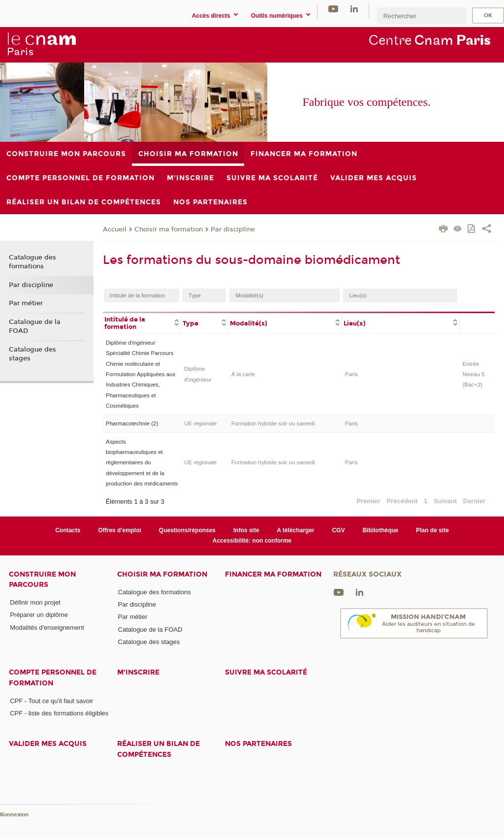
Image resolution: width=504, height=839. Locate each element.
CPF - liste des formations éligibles (59, 713)
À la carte (243, 374)
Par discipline (233, 229)
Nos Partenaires (258, 744)
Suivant (445, 501)
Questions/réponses (187, 530)
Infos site (246, 530)
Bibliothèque (381, 530)
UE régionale (200, 423)
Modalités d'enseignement (47, 628)
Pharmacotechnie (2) (132, 423)
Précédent (402, 501)
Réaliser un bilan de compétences (158, 749)
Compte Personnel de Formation (53, 678)
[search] (421, 16)
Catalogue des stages (32, 354)
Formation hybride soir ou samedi (273, 423)
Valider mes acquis (48, 744)
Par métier (26, 303)
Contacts (68, 530)
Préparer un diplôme (39, 615)
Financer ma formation (273, 574)
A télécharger (296, 530)
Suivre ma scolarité (266, 672)
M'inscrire (138, 672)
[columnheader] (142, 323)
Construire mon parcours (42, 580)
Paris (351, 374)
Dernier (474, 501)
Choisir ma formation (169, 229)
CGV (339, 530)
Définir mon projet (35, 602)
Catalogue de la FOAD (35, 326)
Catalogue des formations (32, 262)
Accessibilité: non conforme (252, 541)
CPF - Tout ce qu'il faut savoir (51, 701)
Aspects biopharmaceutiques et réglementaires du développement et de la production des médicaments (142, 463)
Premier (368, 501)
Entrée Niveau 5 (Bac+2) (474, 374)
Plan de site (432, 530)
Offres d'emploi (119, 530)
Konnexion (14, 815)
